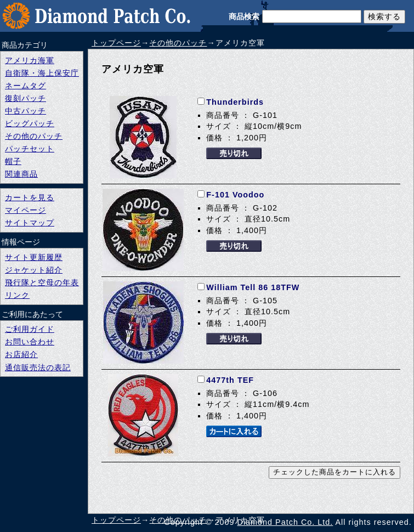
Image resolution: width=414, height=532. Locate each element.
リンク (17, 295)
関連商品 (21, 174)
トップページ (116, 43)
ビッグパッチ (30, 123)
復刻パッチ (25, 98)
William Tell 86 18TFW (253, 287)
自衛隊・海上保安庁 (42, 73)
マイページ (25, 210)
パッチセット (30, 149)
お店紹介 (21, 354)
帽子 (13, 161)
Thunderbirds (235, 102)
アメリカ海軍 (30, 60)
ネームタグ (25, 86)
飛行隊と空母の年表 (42, 282)
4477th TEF (230, 380)
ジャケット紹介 (34, 270)
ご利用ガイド (30, 329)
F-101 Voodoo (235, 195)
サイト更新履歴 (34, 257)
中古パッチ (25, 111)
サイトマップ (30, 223)
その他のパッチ (178, 43)
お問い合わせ (30, 342)
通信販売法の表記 (38, 367)
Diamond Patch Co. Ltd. (285, 522)
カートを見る (30, 197)
